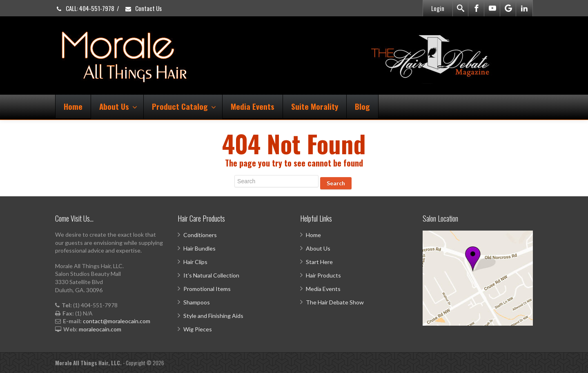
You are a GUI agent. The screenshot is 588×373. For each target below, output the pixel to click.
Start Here (319, 262)
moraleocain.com (100, 329)
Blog (362, 106)
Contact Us (143, 8)
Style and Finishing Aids (213, 316)
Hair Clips (195, 262)
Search (336, 183)
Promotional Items (207, 289)
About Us (118, 106)
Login (438, 8)
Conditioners (200, 235)
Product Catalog (184, 106)
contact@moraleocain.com (117, 321)
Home (73, 106)
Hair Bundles (199, 248)
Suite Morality (315, 106)
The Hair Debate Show (335, 302)
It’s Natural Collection (211, 275)
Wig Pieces (198, 329)
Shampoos (197, 302)
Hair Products (323, 275)
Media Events (253, 106)
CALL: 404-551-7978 (85, 8)
